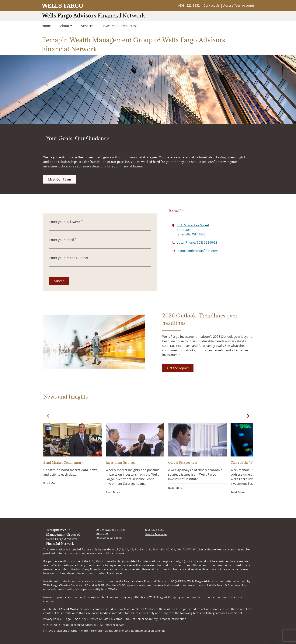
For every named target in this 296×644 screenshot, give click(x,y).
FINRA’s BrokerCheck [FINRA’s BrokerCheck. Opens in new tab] (57, 631)
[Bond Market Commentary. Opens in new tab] (73, 454)
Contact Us (212, 5)
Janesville (176, 211)
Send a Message (156, 534)
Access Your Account (239, 5)
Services (87, 26)
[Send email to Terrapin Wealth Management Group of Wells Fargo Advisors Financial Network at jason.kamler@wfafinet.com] (197, 251)
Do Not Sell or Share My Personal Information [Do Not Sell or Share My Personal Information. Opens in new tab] (156, 619)
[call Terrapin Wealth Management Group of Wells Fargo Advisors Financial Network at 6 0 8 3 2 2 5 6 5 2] (197, 242)
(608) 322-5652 (189, 5)
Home (46, 26)
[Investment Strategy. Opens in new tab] (135, 459)
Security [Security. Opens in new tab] (81, 619)
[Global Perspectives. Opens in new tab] (197, 456)
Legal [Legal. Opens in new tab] (68, 619)
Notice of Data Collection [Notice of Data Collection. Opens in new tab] (106, 619)
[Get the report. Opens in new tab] (178, 368)
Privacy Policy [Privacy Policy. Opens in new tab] (52, 619)
